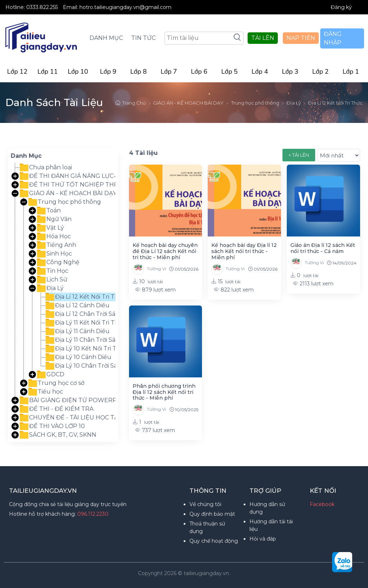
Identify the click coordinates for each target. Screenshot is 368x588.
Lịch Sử (52, 280)
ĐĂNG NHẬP (333, 38)
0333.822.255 (43, 7)
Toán (49, 211)
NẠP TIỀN (301, 38)
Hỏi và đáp (263, 539)
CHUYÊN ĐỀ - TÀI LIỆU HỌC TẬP (71, 418)
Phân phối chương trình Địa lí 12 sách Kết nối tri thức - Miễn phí (164, 392)
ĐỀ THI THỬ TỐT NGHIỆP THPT (71, 185)
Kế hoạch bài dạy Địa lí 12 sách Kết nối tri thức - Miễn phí (244, 251)
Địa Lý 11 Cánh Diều (78, 331)
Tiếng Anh (57, 245)
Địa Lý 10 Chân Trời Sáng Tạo (91, 366)
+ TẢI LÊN (299, 155)
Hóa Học (54, 236)
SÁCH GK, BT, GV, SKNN (58, 435)
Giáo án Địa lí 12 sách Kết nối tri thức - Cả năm (323, 248)
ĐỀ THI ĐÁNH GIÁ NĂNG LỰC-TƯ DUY (79, 176)
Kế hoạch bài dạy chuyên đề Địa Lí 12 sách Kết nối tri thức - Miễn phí (165, 251)
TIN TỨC (143, 38)
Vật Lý (50, 228)
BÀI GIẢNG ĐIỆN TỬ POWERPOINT (76, 400)
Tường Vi (149, 269)
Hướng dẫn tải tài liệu (271, 525)
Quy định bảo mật (212, 514)
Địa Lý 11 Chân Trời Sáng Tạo (91, 340)
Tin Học (53, 271)
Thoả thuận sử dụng (207, 527)
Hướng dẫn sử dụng (267, 508)
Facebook (322, 504)
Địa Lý (294, 103)
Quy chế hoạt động (214, 541)
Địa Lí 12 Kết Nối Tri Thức (335, 103)
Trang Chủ (131, 103)
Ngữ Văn (54, 219)
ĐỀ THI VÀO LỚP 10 (52, 426)
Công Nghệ (58, 262)
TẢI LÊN (263, 38)
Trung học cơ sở (56, 383)
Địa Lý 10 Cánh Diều (79, 357)
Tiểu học (46, 392)
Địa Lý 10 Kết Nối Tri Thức (87, 349)
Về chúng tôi (205, 504)
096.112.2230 (93, 514)
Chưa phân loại (46, 167)
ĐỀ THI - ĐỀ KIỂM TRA (57, 409)
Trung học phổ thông (255, 103)
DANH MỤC (106, 38)
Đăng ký (341, 7)
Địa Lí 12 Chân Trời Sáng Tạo (91, 314)
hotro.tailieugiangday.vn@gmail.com (125, 7)
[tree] (63, 301)
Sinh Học (54, 254)
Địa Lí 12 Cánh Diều (78, 306)
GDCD (51, 375)
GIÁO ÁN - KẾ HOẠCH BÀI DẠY (188, 103)
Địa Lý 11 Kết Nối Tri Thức (86, 323)
